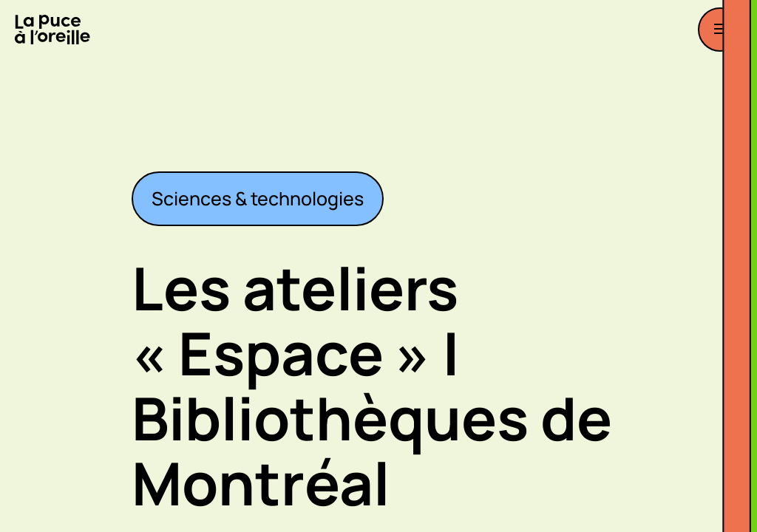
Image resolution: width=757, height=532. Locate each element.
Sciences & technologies (258, 198)
